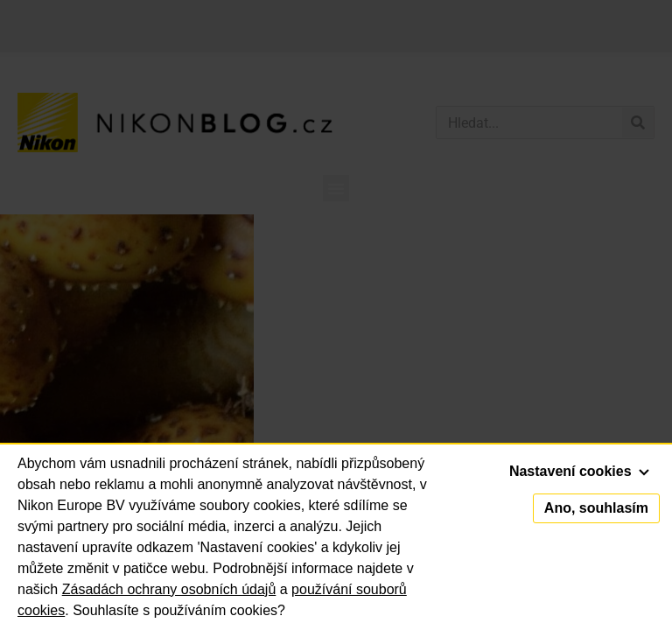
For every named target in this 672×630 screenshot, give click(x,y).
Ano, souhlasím (596, 508)
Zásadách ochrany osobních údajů (169, 589)
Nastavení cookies (579, 471)
